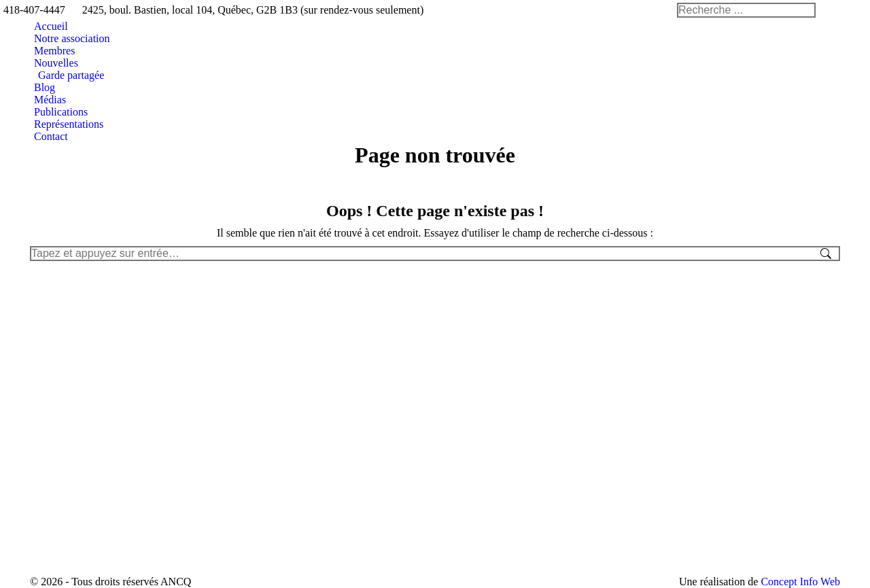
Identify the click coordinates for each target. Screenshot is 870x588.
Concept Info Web (800, 582)
